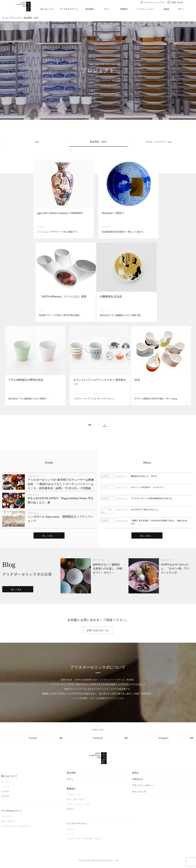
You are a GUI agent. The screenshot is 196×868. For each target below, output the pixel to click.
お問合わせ (138, 779)
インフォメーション (145, 9)
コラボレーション (75, 795)
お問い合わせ (175, 2)
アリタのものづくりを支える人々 (16, 826)
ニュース (70, 834)
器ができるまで (8, 822)
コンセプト (6, 782)
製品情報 (90, 9)
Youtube (33, 738)
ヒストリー (6, 787)
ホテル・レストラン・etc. (159, 142)
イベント (71, 829)
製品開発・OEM (98, 142)
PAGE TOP (98, 728)
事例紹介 (71, 809)
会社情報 (5, 792)
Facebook (98, 738)
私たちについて (47, 9)
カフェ (107, 9)
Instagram (163, 738)
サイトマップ (139, 792)
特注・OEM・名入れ (76, 800)
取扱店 (167, 9)
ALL (37, 142)
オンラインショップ (152, 2)
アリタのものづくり (69, 9)
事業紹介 (124, 9)
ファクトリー (7, 817)
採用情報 (5, 796)
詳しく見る (48, 536)
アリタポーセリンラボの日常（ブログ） (84, 839)
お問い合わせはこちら (98, 630)
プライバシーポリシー (143, 786)
